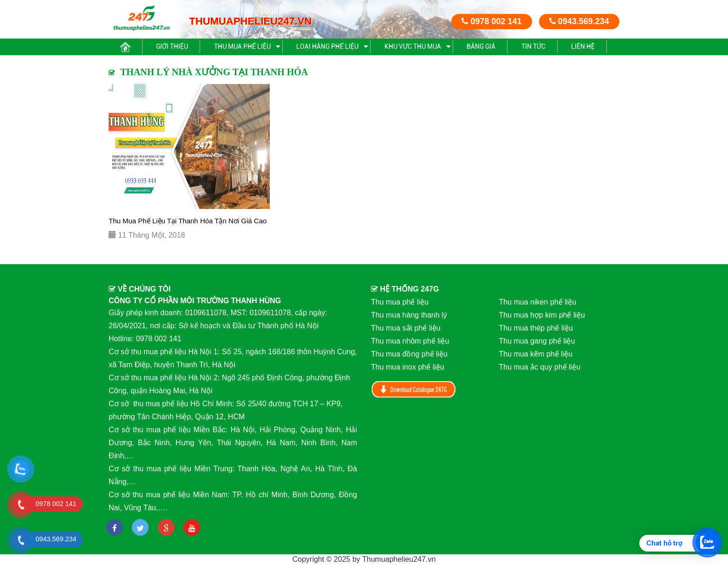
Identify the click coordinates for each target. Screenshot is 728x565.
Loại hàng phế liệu (327, 46)
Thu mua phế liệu (242, 46)
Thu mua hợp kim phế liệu (542, 315)
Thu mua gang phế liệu (537, 341)
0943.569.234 (579, 21)
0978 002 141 (491, 21)
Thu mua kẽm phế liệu (536, 354)
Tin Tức (533, 46)
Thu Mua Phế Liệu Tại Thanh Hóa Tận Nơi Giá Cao (188, 221)
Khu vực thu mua (413, 46)
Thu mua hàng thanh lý (409, 315)
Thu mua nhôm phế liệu (410, 341)
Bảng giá (481, 46)
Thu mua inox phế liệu (408, 367)
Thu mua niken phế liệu (538, 302)
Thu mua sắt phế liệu (406, 328)
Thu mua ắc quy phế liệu (540, 367)
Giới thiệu (172, 46)
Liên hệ (583, 46)
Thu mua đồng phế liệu (409, 354)
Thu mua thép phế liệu (536, 328)
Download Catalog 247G (414, 389)
